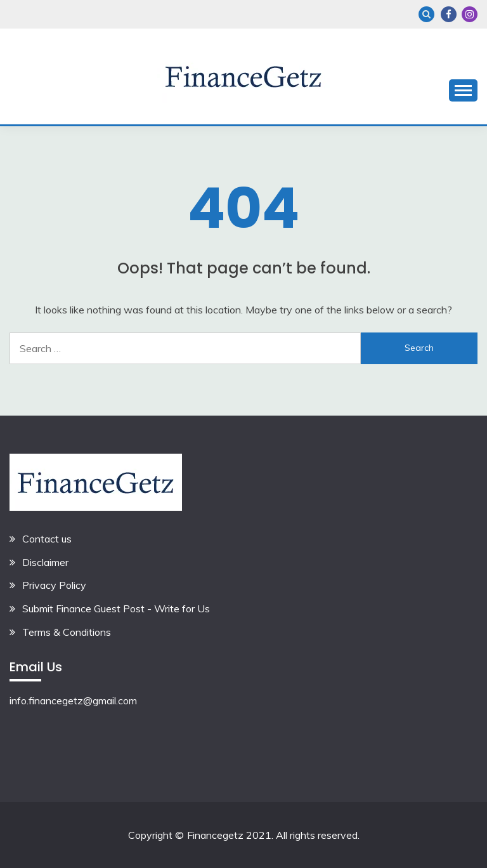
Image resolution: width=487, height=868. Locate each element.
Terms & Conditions (67, 632)
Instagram (470, 14)
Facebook (449, 14)
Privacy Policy (54, 585)
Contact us (47, 539)
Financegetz (215, 835)
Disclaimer (45, 562)
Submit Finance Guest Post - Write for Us (116, 608)
